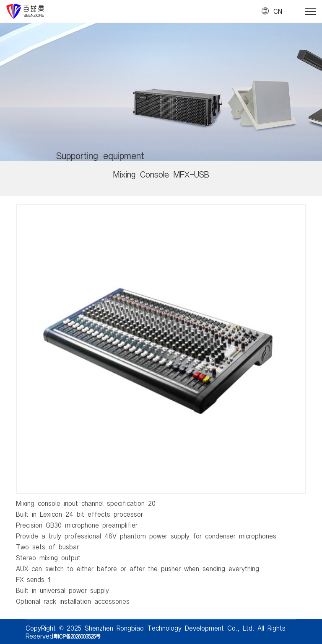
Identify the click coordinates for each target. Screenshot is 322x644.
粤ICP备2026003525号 (77, 636)
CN (278, 11)
